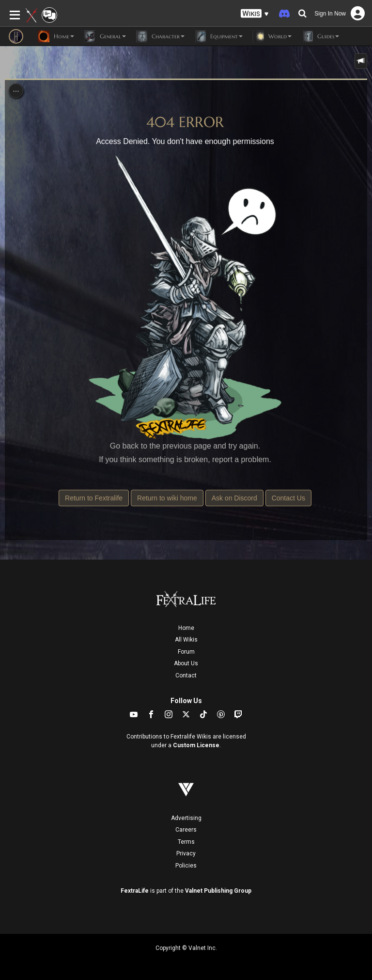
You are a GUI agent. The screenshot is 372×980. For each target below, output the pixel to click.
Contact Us (288, 498)
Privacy (186, 853)
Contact (186, 675)
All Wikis (186, 640)
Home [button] (56, 36)
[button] (255, 14)
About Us (186, 663)
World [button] (272, 36)
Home (186, 628)
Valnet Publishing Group (218, 891)
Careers (186, 830)
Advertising (186, 818)
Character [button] (160, 36)
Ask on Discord (234, 498)
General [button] (105, 36)
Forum (186, 652)
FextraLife (135, 891)
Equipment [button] (218, 36)
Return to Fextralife (94, 498)
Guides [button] (320, 36)
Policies (186, 866)
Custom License (196, 745)
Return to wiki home (167, 498)
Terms (186, 842)
